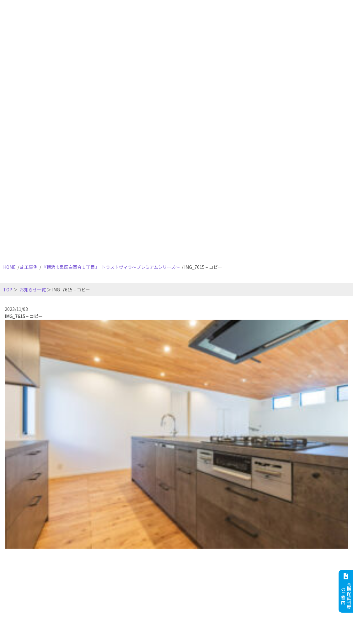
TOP (8, 290)
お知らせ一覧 (33, 290)
